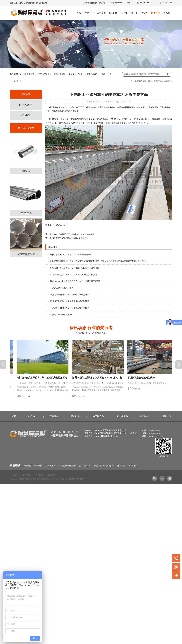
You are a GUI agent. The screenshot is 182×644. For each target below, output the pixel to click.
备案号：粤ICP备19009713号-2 (74, 479)
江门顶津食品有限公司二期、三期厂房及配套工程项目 (73, 275)
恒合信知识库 (26, 105)
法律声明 (14, 475)
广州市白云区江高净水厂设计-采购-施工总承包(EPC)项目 (75, 268)
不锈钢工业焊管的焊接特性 (62, 315)
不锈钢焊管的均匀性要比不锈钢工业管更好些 (70, 295)
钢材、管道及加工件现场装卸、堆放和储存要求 (70, 234)
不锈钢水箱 (134, 466)
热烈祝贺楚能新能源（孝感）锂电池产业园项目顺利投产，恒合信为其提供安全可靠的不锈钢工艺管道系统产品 (98, 261)
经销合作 (114, 13)
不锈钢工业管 (29, 74)
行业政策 (39, 475)
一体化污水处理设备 (33, 466)
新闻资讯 (168, 81)
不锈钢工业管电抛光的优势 (62, 288)
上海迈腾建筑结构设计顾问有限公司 (75, 466)
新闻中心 (155, 13)
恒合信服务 (142, 13)
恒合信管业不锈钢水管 (104, 466)
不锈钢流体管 (91, 74)
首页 (79, 13)
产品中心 (89, 13)
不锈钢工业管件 (75, 74)
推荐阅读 (26, 475)
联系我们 (168, 13)
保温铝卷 (121, 466)
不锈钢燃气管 (43, 74)
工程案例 (101, 13)
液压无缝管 (51, 466)
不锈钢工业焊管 (59, 74)
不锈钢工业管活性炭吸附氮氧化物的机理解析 (70, 301)
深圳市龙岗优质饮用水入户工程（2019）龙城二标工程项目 (75, 281)
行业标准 (26, 115)
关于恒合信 (127, 13)
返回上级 (18, 81)
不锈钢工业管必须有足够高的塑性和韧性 (67, 238)
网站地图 (52, 475)
